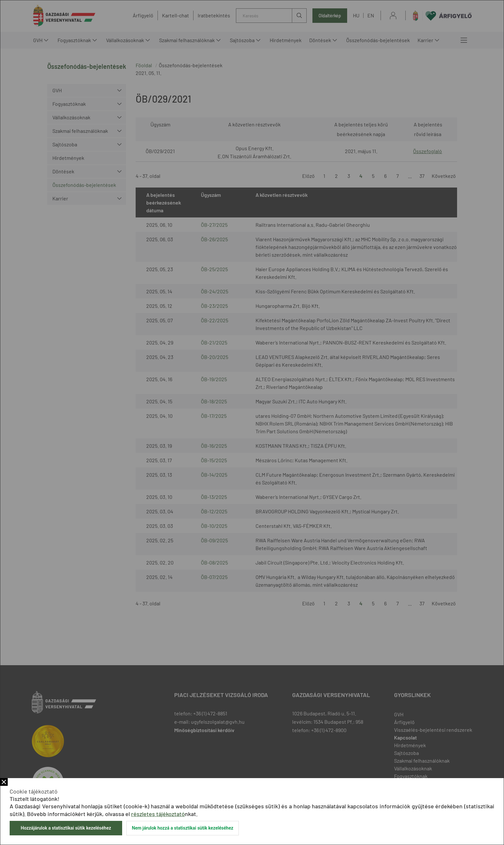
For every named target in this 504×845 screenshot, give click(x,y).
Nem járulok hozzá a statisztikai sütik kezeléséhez (183, 828)
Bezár (4, 782)
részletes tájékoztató (158, 814)
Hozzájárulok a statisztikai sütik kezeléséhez (66, 828)
